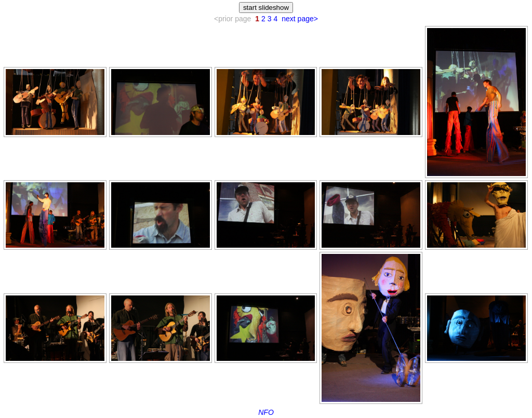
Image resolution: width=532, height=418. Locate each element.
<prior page (232, 19)
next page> (300, 19)
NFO (266, 412)
